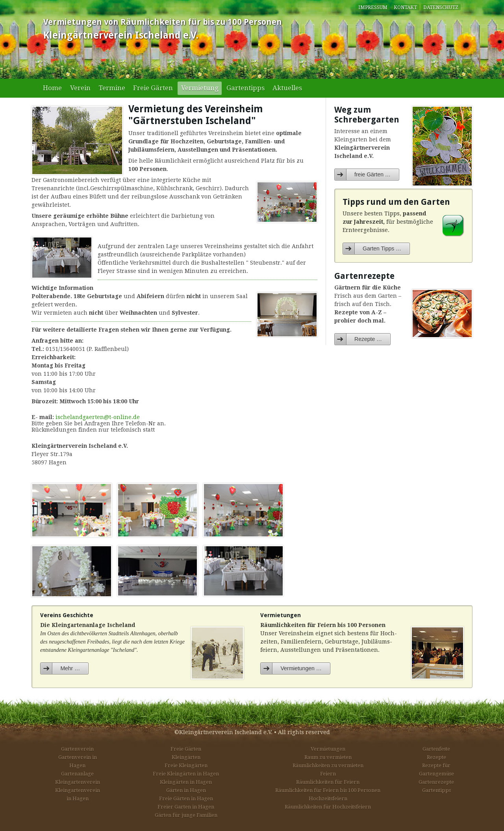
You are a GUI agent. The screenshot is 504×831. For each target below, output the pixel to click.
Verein (80, 88)
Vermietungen (328, 749)
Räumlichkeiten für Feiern (328, 782)
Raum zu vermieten (328, 757)
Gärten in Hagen (186, 790)
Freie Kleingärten (186, 765)
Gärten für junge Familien (186, 815)
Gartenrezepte (436, 782)
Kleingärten (186, 757)
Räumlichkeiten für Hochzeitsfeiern (328, 807)
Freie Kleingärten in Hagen (186, 774)
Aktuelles (287, 88)
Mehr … (70, 668)
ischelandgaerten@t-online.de (98, 417)
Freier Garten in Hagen (186, 807)
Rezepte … (368, 339)
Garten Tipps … (382, 249)
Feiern (328, 774)
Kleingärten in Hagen (186, 782)
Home (52, 88)
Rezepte (436, 757)
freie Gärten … (372, 174)
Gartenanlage (77, 774)
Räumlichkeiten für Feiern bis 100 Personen (328, 790)
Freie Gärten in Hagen (186, 799)
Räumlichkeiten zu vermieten (328, 765)
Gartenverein (77, 749)
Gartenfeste (436, 749)
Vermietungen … (301, 668)
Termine (112, 88)
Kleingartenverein (78, 782)
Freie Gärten (153, 88)
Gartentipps (246, 88)
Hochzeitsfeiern (328, 799)
